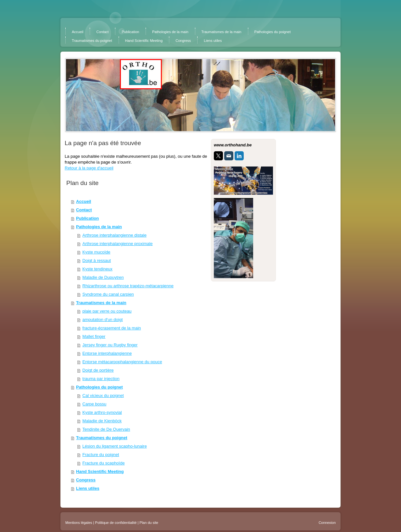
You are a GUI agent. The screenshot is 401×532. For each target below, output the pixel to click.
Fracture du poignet (101, 455)
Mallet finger (94, 336)
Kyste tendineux (98, 269)
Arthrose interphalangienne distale (115, 235)
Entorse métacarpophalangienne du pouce (122, 362)
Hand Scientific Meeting (100, 471)
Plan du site (149, 523)
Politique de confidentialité (116, 523)
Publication (87, 218)
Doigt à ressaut (97, 260)
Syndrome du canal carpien (108, 294)
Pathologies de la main (99, 227)
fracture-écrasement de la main (112, 328)
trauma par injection (101, 379)
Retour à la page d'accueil (89, 168)
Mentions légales (79, 523)
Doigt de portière (98, 370)
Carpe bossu (95, 404)
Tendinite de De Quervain (106, 429)
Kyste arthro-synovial (102, 412)
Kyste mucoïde (97, 252)
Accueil (84, 201)
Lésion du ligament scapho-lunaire (115, 446)
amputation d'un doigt (103, 320)
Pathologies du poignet (99, 387)
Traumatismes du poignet (102, 438)
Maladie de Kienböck (102, 421)
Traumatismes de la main (101, 303)
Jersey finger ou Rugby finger (110, 345)
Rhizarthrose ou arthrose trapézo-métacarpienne (128, 286)
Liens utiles (88, 488)
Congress (86, 480)
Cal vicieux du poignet (103, 396)
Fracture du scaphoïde (104, 463)
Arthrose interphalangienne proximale (118, 244)
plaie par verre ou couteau (107, 311)
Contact (84, 210)
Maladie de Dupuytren (103, 277)
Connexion (327, 523)
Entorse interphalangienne (107, 353)
